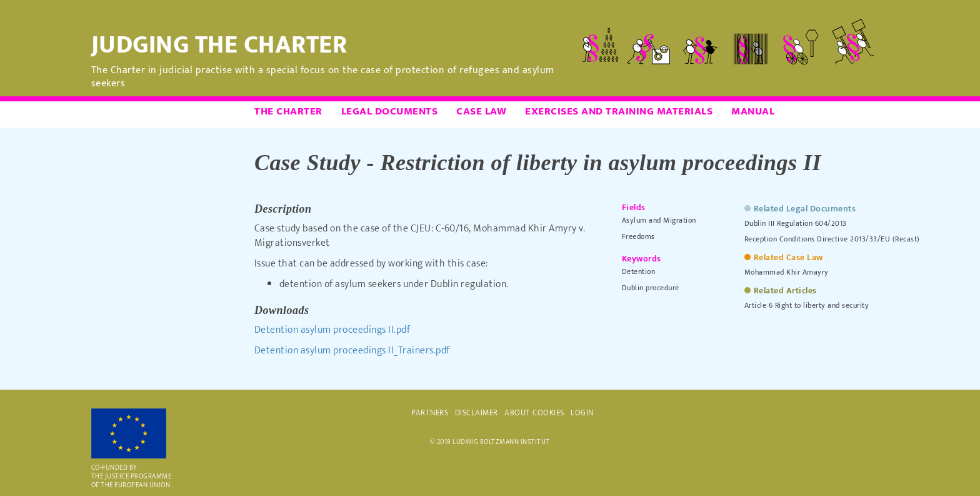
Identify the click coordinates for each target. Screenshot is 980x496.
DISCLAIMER (477, 413)
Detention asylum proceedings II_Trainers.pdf (352, 351)
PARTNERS (430, 413)
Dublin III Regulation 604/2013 (796, 223)
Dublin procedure (651, 288)
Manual (753, 111)
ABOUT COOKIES (534, 413)
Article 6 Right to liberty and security (807, 305)
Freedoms (638, 236)
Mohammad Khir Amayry (787, 272)
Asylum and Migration (659, 220)
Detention (639, 271)
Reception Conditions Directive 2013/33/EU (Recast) (832, 239)
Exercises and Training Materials (619, 111)
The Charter (288, 111)
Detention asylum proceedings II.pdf (332, 330)
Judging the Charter (219, 45)
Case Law (481, 111)
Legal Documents (390, 111)
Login (582, 413)
